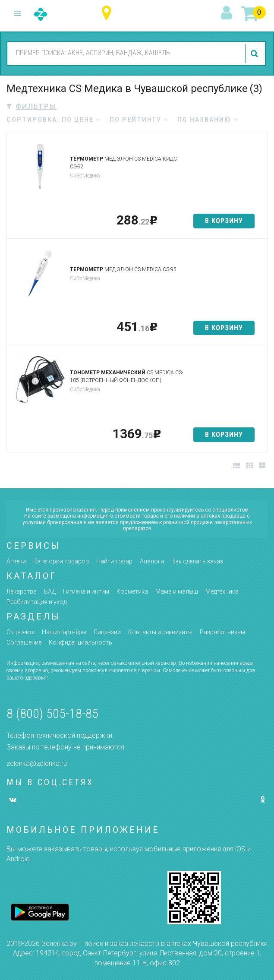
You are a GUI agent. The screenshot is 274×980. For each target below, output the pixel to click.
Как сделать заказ (197, 561)
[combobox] (124, 53)
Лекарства (22, 591)
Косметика (132, 591)
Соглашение (24, 642)
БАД (50, 591)
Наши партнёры (64, 632)
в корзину (224, 221)
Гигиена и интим (86, 591)
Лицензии (107, 632)
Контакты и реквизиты (160, 632)
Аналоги (152, 561)
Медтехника (222, 591)
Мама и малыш (177, 591)
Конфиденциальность (80, 642)
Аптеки (16, 561)
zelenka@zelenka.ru (37, 763)
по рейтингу (139, 120)
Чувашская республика (109, 13)
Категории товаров (61, 561)
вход (228, 13)
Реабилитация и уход (36, 602)
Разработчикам (222, 632)
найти (255, 54)
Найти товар (114, 561)
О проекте (20, 632)
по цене (81, 120)
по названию (208, 120)
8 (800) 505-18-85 (52, 713)
